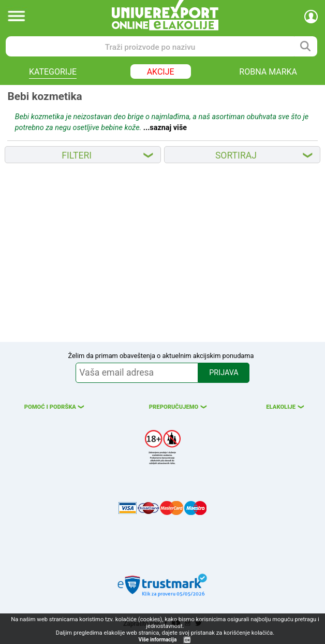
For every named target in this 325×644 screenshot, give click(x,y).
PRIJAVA (224, 373)
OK (187, 640)
